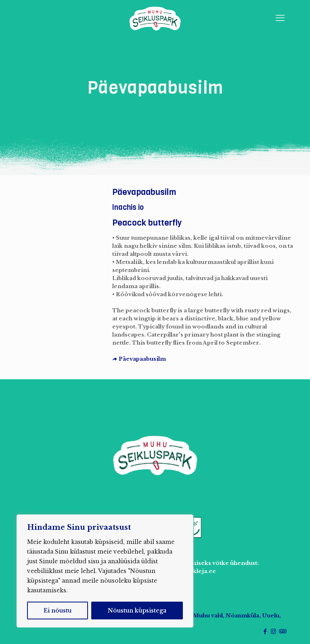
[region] (105, 571)
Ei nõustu (58, 611)
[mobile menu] (280, 18)
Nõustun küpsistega (137, 611)
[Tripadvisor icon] (282, 631)
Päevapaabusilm (139, 359)
